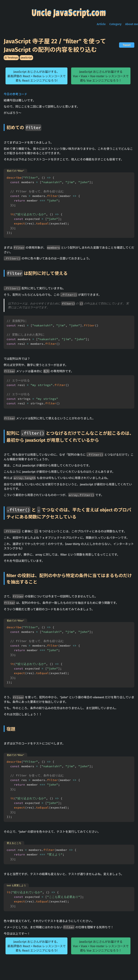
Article (101, 26)
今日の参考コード (15, 96)
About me (132, 26)
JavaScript (26, 60)
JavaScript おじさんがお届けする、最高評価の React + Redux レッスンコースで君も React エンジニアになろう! (36, 78)
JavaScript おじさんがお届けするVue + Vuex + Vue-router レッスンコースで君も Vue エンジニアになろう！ (101, 78)
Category (115, 26)
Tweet (127, 47)
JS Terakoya (11, 60)
